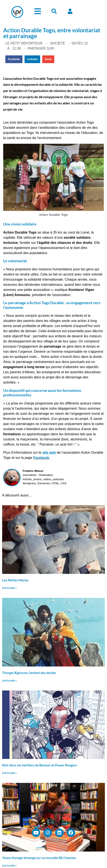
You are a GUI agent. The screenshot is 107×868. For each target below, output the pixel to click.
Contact (84, 812)
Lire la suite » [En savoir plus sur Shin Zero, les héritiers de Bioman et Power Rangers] (10, 773)
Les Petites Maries (15, 580)
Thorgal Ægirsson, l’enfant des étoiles (29, 673)
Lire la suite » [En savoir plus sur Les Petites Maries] (10, 588)
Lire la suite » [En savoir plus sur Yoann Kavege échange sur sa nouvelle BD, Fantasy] (10, 866)
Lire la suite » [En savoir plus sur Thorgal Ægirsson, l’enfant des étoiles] (10, 681)
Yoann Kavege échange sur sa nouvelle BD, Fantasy (39, 858)
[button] (14, 59)
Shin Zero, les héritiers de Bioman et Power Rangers (40, 765)
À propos (24, 812)
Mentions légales (54, 812)
